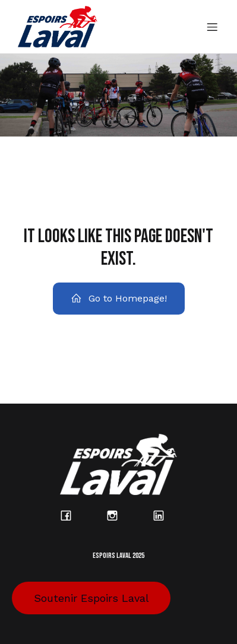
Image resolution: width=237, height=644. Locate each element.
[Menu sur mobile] (212, 27)
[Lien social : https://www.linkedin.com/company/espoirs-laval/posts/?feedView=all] (165, 515)
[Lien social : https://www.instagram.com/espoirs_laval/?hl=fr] (119, 515)
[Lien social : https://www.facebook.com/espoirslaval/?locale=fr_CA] (72, 515)
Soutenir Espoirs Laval (91, 598)
